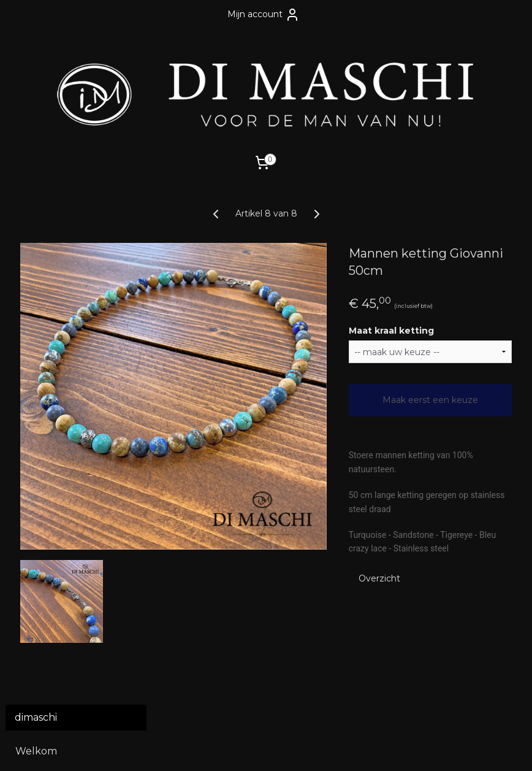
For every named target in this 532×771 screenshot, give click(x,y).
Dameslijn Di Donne (63, 443)
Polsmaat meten (56, 402)
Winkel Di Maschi (57, 558)
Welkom (36, 233)
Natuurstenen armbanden (76, 292)
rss (234, 748)
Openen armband (60, 422)
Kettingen (40, 317)
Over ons (37, 538)
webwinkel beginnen (279, 748)
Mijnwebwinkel (387, 748)
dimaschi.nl (213, 685)
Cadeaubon (44, 370)
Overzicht (433, 603)
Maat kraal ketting (445, 331)
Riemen (34, 338)
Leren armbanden (76, 265)
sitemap (211, 748)
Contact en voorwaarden (48, 481)
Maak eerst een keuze (458, 406)
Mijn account (264, 15)
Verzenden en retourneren (50, 512)
